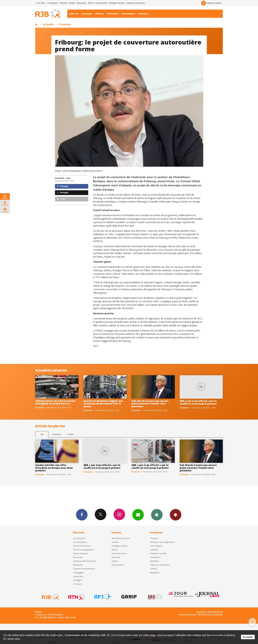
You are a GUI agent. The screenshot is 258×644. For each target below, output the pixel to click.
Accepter (248, 637)
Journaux (87, 14)
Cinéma (115, 542)
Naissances (82, 3)
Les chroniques (80, 542)
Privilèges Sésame (117, 3)
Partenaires (155, 557)
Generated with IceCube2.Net (210, 615)
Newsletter (155, 573)
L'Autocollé (78, 576)
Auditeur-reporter (211, 3)
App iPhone (157, 515)
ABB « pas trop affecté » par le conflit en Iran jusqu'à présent (198, 402)
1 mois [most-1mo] (71, 434)
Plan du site (70, 617)
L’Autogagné (79, 573)
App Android (176, 515)
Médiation (155, 561)
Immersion (78, 557)
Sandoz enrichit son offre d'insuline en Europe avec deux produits (54, 468)
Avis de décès (118, 565)
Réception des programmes (163, 542)
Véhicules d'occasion (135, 3)
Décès (91, 3)
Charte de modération (160, 565)
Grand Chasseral (80, 553)
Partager (63, 186)
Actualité (48, 24)
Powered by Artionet (188, 615)
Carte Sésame (101, 3)
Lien (61, 199)
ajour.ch (74, 14)
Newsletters (138, 515)
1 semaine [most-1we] (56, 434)
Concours (77, 584)
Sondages (77, 580)
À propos (154, 538)
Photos (99, 14)
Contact (154, 569)
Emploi (72, 3)
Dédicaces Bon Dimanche (84, 561)
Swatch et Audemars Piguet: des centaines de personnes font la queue (103, 404)
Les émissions (79, 538)
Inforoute (64, 3)
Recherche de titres (82, 546)
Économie (65, 24)
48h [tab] (42, 434)
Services (143, 14)
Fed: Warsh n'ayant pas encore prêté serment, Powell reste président (150, 404)
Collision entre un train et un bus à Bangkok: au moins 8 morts (55, 402)
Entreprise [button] (52, 3)
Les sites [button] (40, 3)
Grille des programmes (84, 550)
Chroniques (128, 14)
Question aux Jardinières (84, 569)
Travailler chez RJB (158, 553)
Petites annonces (119, 553)
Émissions (113, 14)
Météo (115, 550)
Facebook (82, 515)
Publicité (154, 550)
